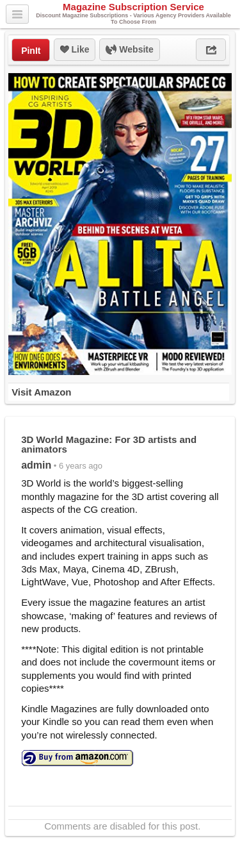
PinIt (31, 51)
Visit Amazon (41, 392)
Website (129, 50)
